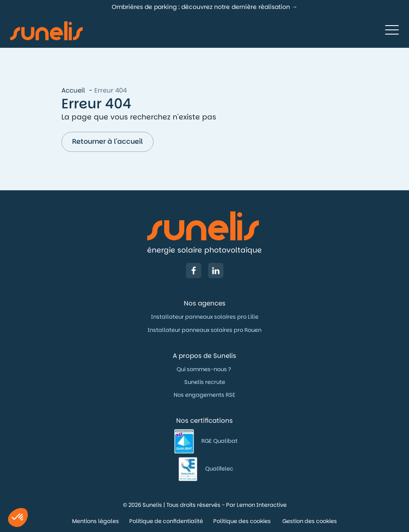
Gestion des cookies (310, 521)
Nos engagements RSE (204, 395)
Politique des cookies (243, 521)
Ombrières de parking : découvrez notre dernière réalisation (201, 7)
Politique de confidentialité (166, 521)
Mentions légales (96, 521)
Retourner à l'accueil (107, 141)
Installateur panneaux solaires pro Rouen (204, 330)
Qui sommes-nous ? (204, 369)
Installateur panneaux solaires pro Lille (205, 317)
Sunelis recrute (205, 382)
